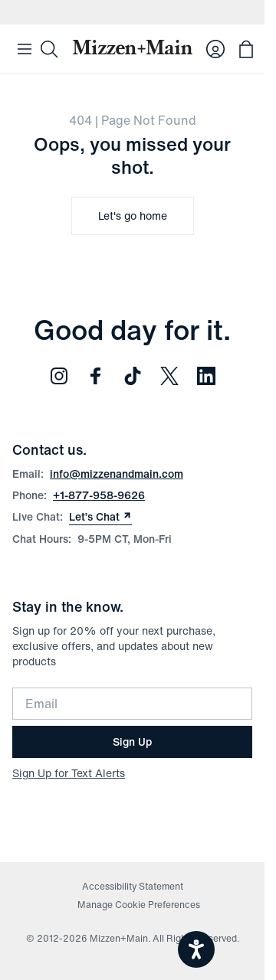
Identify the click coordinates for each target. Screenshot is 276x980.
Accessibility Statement (133, 886)
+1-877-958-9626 (99, 495)
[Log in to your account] (215, 49)
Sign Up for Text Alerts (69, 773)
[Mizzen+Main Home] (132, 47)
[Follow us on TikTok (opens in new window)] (133, 376)
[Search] (49, 49)
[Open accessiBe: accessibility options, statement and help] (196, 949)
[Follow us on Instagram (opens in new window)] (59, 376)
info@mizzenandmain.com (117, 474)
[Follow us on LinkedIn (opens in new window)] (206, 376)
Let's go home (133, 216)
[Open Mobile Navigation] (25, 49)
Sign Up (132, 742)
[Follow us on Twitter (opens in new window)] (169, 376)
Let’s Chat (100, 517)
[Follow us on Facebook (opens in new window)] (96, 376)
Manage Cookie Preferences (139, 905)
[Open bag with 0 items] (246, 49)
